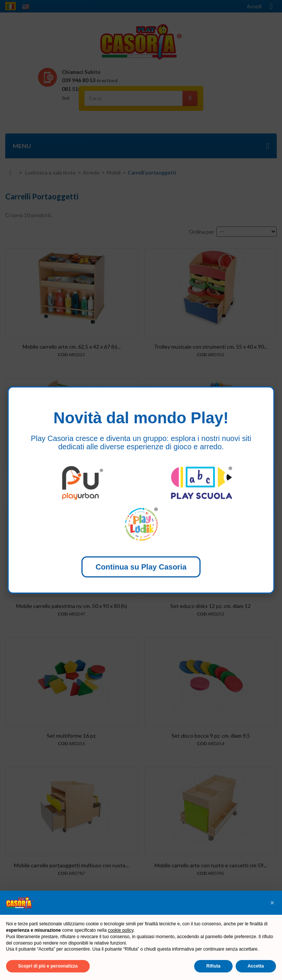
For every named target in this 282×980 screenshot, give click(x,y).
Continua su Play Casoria (141, 567)
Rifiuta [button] (213, 966)
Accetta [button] (256, 966)
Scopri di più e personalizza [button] (48, 966)
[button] (272, 903)
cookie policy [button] (121, 930)
